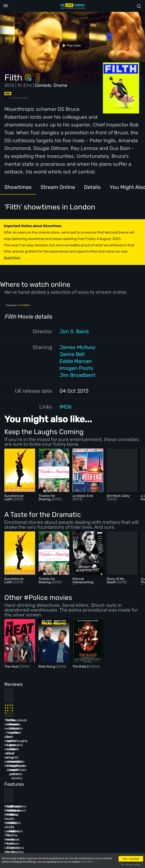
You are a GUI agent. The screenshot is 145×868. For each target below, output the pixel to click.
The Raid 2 (81, 666)
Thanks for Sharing (47, 498)
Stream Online (58, 187)
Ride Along (47, 666)
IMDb (66, 407)
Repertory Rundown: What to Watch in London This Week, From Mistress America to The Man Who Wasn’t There (114, 783)
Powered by (18, 305)
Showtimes (18, 187)
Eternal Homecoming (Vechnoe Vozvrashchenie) (86, 584)
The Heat (12, 666)
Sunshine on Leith (14, 498)
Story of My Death (116, 580)
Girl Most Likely (118, 496)
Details (92, 187)
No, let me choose (131, 865)
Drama (60, 85)
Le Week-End (83, 496)
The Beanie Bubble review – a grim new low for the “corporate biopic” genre (82, 720)
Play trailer (71, 46)
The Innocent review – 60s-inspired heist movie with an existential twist (16, 720)
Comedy (43, 85)
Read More (87, 862)
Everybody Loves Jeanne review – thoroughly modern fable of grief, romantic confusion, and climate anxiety (113, 724)
